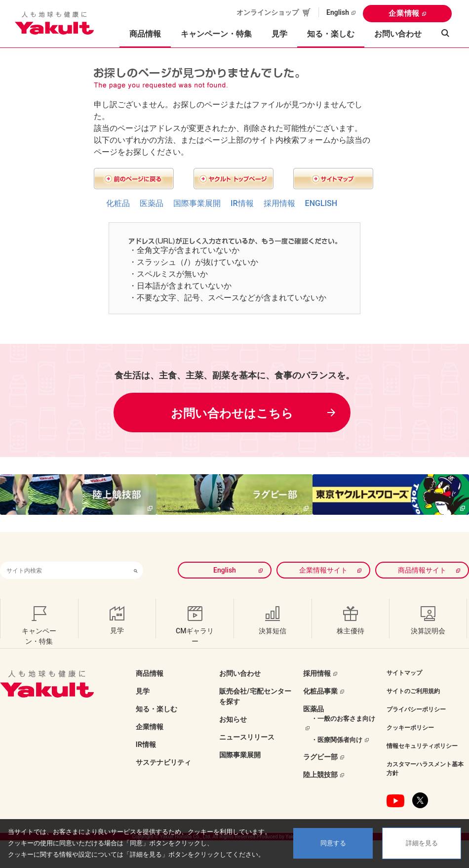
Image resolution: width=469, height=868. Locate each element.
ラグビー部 (320, 756)
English (338, 12)
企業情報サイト (324, 570)
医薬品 (152, 203)
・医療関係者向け (337, 739)
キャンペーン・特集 (216, 34)
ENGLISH (321, 203)
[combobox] (64, 570)
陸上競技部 (320, 774)
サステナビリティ (163, 762)
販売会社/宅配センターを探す (255, 696)
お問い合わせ (398, 34)
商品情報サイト (422, 570)
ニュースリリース (247, 737)
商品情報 (150, 673)
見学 (279, 34)
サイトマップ (404, 672)
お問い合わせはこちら (232, 413)
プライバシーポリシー (416, 709)
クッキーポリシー (410, 727)
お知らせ (233, 719)
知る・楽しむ (156, 708)
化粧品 (118, 203)
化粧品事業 (320, 691)
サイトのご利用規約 (413, 691)
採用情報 (279, 203)
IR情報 (242, 203)
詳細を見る (422, 843)
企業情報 (404, 13)
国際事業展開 (197, 203)
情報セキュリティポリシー (422, 745)
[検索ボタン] (136, 570)
